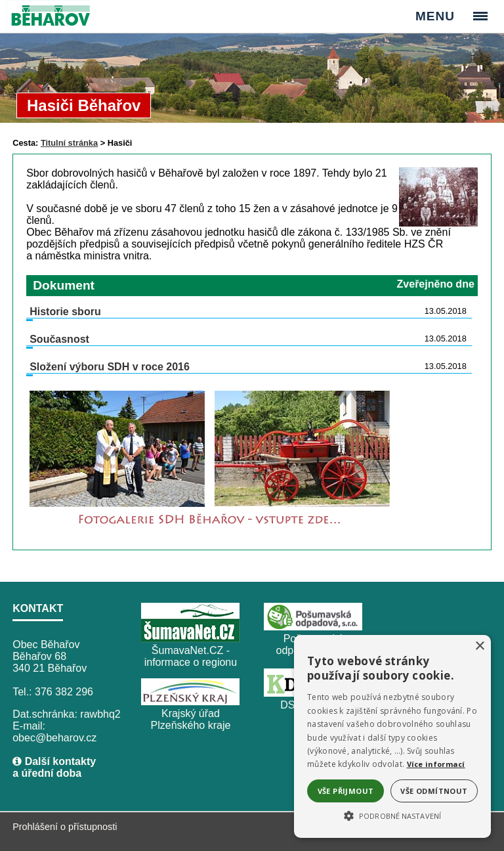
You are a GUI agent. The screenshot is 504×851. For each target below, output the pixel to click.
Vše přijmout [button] (346, 791)
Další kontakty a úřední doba (54, 767)
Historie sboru (65, 312)
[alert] (392, 736)
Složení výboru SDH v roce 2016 (110, 367)
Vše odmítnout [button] (434, 791)
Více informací (436, 764)
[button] (392, 815)
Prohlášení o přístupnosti (65, 827)
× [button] (479, 646)
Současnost (59, 339)
